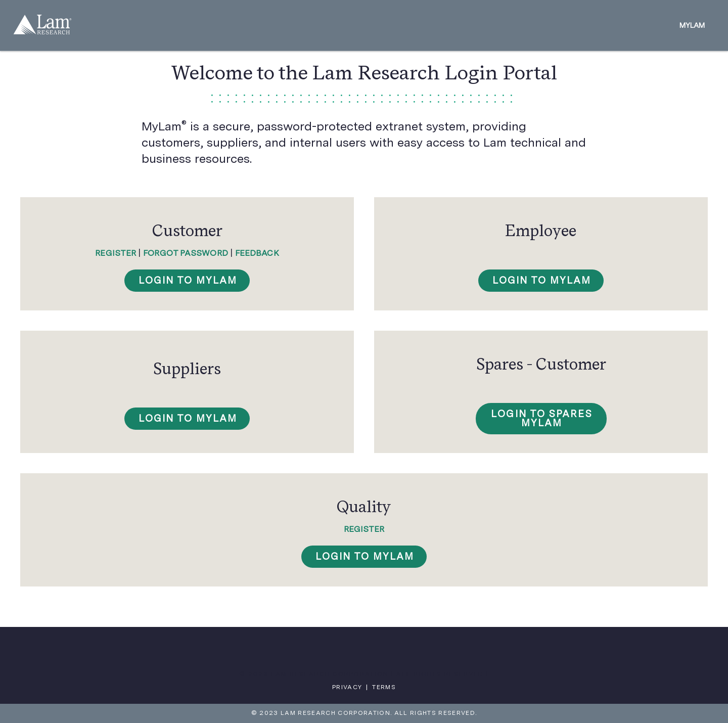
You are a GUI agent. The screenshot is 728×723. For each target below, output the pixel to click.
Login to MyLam (365, 556)
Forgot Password (186, 253)
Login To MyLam (188, 280)
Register (116, 253)
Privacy (347, 687)
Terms (384, 687)
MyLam (692, 25)
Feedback (257, 253)
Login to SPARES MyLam (542, 418)
